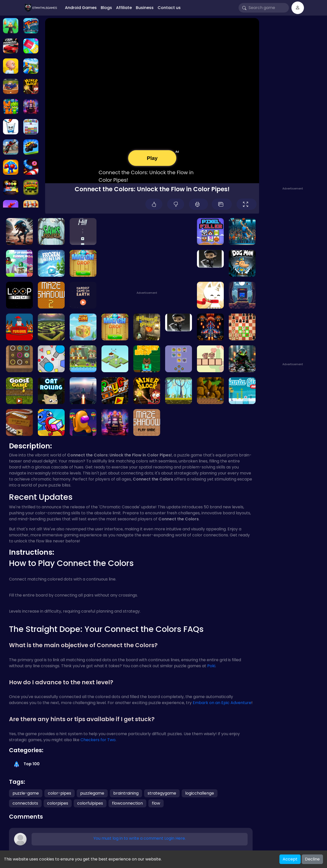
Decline (312, 859)
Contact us (169, 8)
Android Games (81, 8)
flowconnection (127, 803)
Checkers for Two (98, 740)
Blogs (106, 8)
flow (156, 803)
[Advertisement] (294, 98)
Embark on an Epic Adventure (222, 703)
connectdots (25, 803)
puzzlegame (92, 793)
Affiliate (124, 8)
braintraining (126, 793)
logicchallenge (200, 793)
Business (145, 8)
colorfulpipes (90, 803)
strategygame (162, 793)
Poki (211, 666)
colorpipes (58, 803)
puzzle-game (26, 793)
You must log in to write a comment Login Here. (140, 838)
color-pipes (60, 793)
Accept (290, 859)
